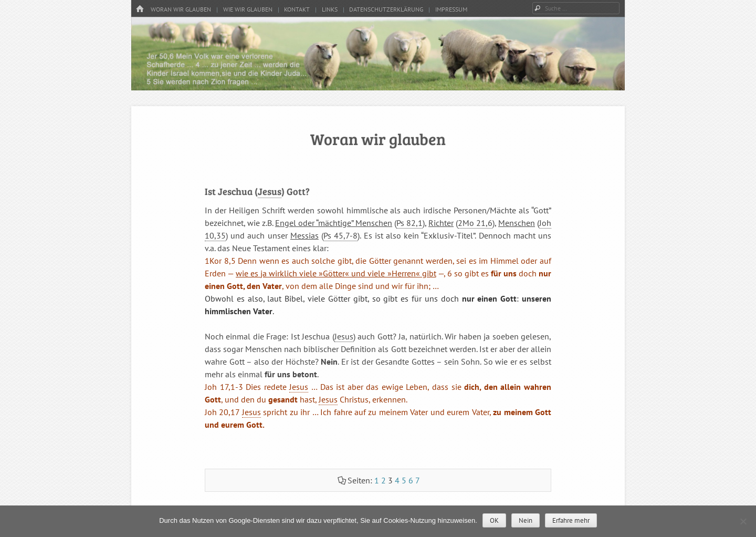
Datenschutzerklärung (386, 9)
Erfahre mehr (571, 520)
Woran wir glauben (181, 9)
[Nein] (743, 521)
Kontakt (297, 9)
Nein (526, 520)
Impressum (451, 9)
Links (330, 9)
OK (494, 520)
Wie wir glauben (248, 9)
